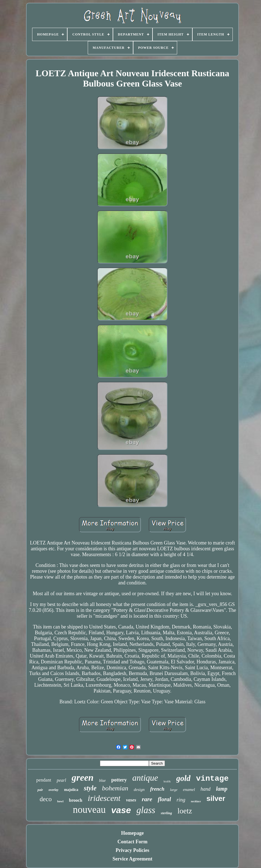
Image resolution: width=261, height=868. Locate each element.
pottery (119, 780)
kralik (167, 781)
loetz (185, 811)
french (157, 789)
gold (184, 778)
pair (40, 790)
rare (147, 799)
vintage (212, 779)
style (90, 788)
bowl (60, 801)
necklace (196, 801)
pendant (44, 780)
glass (146, 810)
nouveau (89, 810)
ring (181, 800)
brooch (76, 800)
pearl (61, 780)
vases (131, 800)
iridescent (104, 798)
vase (121, 810)
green (83, 777)
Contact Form (132, 842)
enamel (189, 790)
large (174, 790)
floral (164, 799)
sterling (166, 813)
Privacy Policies (132, 850)
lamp (222, 789)
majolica (71, 790)
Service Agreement (132, 859)
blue (102, 781)
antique (145, 778)
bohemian (115, 788)
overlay (53, 790)
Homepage (133, 833)
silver (216, 798)
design (139, 790)
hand (205, 789)
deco (46, 799)
